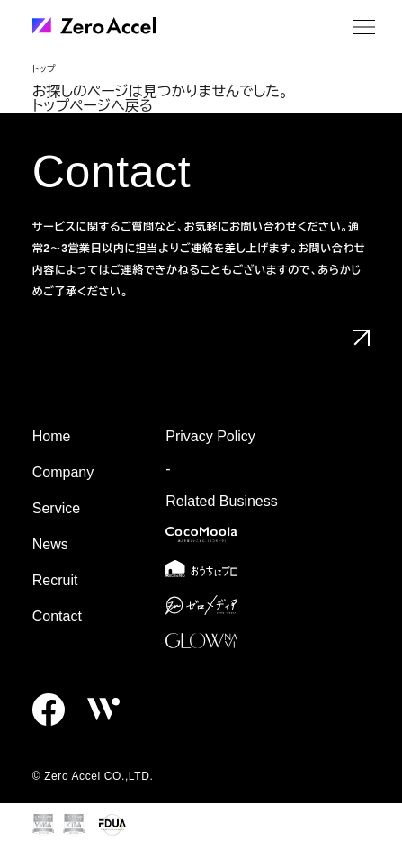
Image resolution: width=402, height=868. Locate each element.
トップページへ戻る (93, 106)
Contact (57, 616)
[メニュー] (364, 27)
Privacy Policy (210, 436)
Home (52, 436)
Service (56, 508)
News (50, 544)
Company (63, 472)
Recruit (55, 580)
